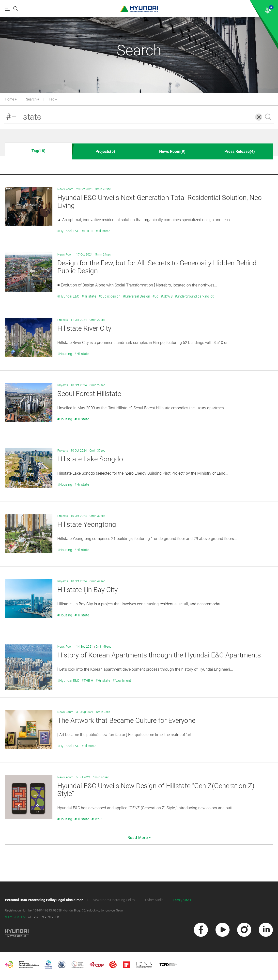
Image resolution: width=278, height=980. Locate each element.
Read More (139, 838)
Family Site (181, 900)
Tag (52, 99)
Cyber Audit (154, 900)
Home (9, 99)
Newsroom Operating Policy (114, 900)
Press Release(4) (240, 151)
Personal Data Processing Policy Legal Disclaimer (44, 900)
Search (31, 99)
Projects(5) (105, 151)
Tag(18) (39, 151)
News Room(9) (172, 151)
